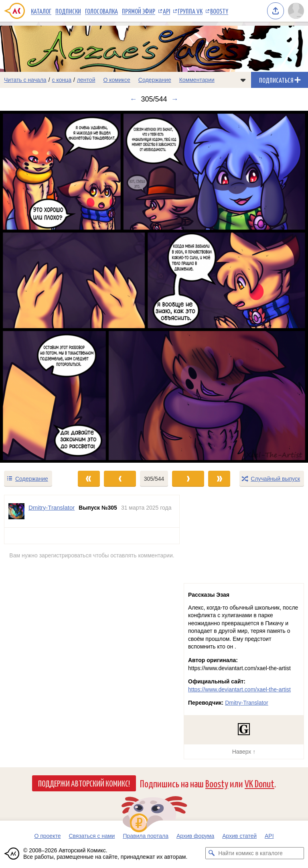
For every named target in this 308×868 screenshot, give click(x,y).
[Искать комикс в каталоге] (211, 853)
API (166, 11)
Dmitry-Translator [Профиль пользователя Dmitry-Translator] (52, 507)
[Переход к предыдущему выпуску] (38, 287)
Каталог (41, 11)
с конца (62, 80)
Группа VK (190, 11)
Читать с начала (25, 80)
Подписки (68, 11)
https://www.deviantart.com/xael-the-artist (239, 689)
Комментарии (197, 80)
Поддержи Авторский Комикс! (84, 783)
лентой (86, 80)
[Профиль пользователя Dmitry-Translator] (16, 511)
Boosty (219, 11)
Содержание (155, 80)
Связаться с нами (92, 836)
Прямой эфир (139, 11)
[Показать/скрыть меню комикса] (243, 80)
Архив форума (195, 836)
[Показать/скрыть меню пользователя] (296, 11)
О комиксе (117, 80)
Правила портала (146, 836)
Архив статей (239, 836)
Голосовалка (101, 11)
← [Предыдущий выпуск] (133, 99)
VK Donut (259, 783)
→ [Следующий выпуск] (175, 99)
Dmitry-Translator (247, 703)
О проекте (47, 836)
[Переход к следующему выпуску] (154, 287)
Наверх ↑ (244, 752)
